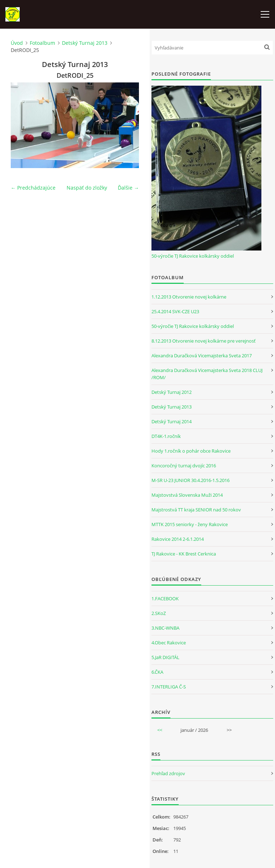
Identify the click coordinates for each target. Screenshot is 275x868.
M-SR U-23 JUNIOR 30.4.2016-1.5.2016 (190, 480)
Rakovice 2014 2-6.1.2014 (178, 539)
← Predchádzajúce (33, 188)
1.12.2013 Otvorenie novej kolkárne (189, 297)
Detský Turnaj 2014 (172, 421)
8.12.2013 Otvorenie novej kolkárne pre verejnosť (204, 341)
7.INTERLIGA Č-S (169, 687)
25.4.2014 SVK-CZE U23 (175, 311)
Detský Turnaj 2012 (172, 392)
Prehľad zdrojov (168, 773)
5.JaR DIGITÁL (165, 657)
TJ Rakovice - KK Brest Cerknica (184, 554)
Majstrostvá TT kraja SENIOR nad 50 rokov (196, 510)
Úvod (17, 43)
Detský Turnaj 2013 (85, 43)
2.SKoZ (159, 613)
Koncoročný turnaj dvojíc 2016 (184, 466)
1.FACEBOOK (165, 598)
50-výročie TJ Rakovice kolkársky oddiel (193, 256)
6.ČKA (157, 672)
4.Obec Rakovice (169, 643)
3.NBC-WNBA (165, 628)
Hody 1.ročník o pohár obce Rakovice (191, 451)
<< (160, 730)
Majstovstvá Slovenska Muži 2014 (187, 495)
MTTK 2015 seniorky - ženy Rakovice (190, 524)
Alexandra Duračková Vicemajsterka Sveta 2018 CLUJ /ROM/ (207, 374)
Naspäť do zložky (87, 188)
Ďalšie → (128, 188)
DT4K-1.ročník (166, 436)
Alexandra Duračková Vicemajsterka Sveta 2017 (202, 356)
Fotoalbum (42, 43)
